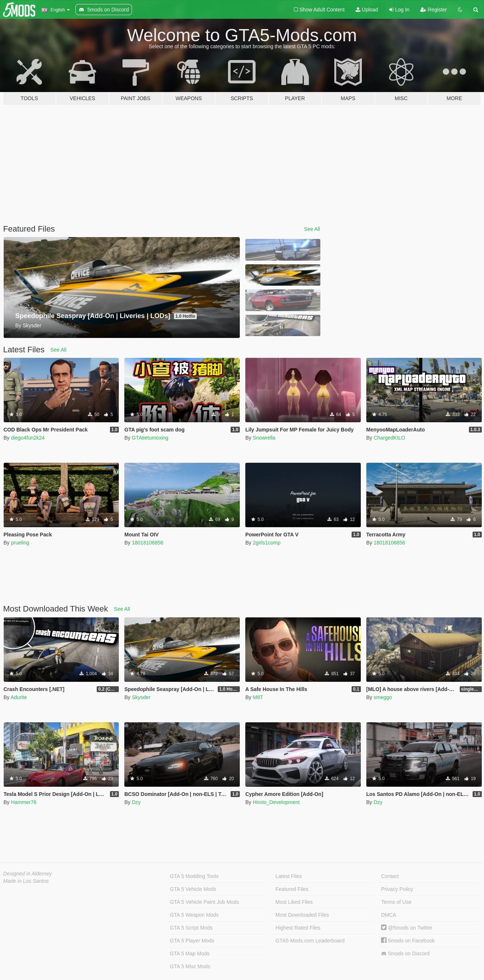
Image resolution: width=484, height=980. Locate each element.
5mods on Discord (405, 954)
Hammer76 (24, 802)
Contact (390, 876)
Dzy (136, 802)
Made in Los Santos (26, 881)
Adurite (19, 697)
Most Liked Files (294, 902)
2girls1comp (266, 543)
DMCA (389, 915)
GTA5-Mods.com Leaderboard (310, 941)
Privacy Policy (397, 889)
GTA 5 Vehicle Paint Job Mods (204, 902)
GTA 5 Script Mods (191, 928)
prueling (20, 543)
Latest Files (289, 876)
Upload (367, 10)
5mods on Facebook (408, 941)
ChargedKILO (389, 438)
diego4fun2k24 (28, 438)
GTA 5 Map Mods (190, 953)
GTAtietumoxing (150, 438)
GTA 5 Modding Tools (194, 876)
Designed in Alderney (28, 874)
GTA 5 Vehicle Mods (193, 889)
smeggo (383, 697)
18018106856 (147, 543)
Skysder (141, 697)
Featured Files (292, 889)
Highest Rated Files (298, 928)
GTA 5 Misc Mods (190, 966)
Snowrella (264, 438)
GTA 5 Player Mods (192, 941)
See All (312, 229)
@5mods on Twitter (407, 928)
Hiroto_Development (276, 802)
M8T (258, 697)
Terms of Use (396, 902)
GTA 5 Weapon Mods (194, 915)
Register (434, 10)
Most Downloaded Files (302, 915)
